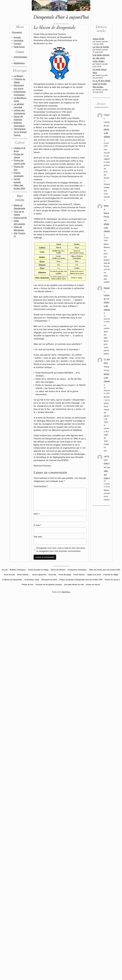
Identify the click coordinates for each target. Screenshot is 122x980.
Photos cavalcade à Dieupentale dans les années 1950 (81, 580)
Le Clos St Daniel (101, 47)
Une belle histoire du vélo (74, 584)
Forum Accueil (9, 575)
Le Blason (18, 76)
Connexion (17, 32)
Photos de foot (27, 584)
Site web (38, 537)
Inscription (19, 40)
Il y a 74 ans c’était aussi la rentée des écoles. (101, 84)
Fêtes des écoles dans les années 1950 (105, 570)
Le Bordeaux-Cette (32, 580)
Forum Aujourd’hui (39, 575)
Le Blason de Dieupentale (12, 580)
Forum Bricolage (65, 575)
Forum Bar (52, 575)
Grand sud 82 (20, 218)
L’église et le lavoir (94, 575)
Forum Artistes (23, 575)
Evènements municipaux (77, 570)
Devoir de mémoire (58, 570)
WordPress (66, 592)
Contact (17, 44)
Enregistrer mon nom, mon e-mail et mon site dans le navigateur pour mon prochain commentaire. (61, 550)
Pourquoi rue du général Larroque (49, 584)
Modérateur (19, 63)
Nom (37, 514)
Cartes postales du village (38, 570)
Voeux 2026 (98, 39)
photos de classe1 (93, 584)
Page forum (19, 47)
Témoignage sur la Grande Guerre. (20, 132)
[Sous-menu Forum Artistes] (29, 575)
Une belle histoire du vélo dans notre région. (101, 58)
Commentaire (41, 486)
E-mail (37, 525)
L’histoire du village (111, 575)
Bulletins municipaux (18, 570)
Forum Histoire (79, 575)
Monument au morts (49, 580)
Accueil (17, 37)
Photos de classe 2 (112, 580)
